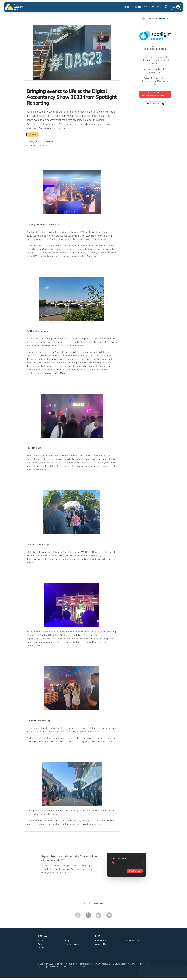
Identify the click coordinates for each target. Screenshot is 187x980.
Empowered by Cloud (55, 373)
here (98, 556)
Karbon (76, 642)
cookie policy (177, 975)
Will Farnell (88, 552)
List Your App (152, 7)
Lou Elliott (77, 635)
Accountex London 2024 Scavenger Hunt (155, 71)
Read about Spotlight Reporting (155, 94)
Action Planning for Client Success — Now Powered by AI (155, 81)
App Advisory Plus (57, 552)
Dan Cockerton (43, 346)
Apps (126, 7)
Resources (136, 7)
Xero (65, 642)
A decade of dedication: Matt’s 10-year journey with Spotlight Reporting (155, 60)
